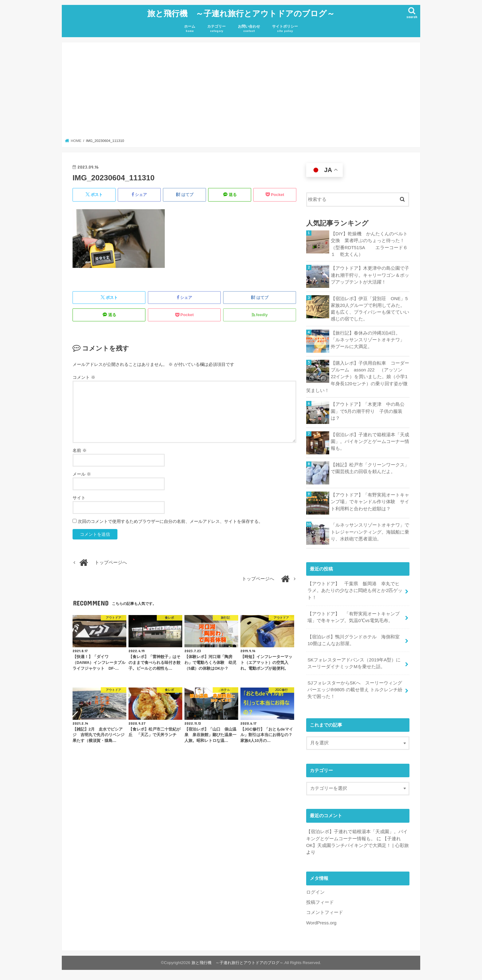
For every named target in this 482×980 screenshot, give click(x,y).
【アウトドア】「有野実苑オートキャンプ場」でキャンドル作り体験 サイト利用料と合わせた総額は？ (370, 502)
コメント (84, 377)
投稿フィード (320, 902)
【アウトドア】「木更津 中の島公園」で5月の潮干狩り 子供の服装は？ (368, 411)
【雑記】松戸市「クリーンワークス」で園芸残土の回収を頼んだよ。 (370, 468)
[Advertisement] (241, 92)
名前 (80, 450)
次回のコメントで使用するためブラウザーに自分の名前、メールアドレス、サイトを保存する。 (170, 521)
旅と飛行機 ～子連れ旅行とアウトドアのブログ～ (241, 13)
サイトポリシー (285, 29)
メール (82, 474)
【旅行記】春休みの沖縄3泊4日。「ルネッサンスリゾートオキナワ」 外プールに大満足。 (370, 340)
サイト (79, 498)
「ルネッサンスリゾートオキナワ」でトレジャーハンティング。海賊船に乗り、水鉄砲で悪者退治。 (370, 532)
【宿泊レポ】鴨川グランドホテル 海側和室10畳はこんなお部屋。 (354, 640)
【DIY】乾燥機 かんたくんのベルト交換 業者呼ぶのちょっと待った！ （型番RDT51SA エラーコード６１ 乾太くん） (370, 244)
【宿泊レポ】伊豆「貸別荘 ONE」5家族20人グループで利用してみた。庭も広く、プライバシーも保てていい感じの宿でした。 (370, 309)
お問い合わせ (249, 29)
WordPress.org (321, 923)
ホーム (190, 29)
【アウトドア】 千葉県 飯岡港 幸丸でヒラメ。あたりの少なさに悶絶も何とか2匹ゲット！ (355, 590)
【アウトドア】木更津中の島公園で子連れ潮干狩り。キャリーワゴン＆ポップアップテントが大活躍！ (370, 275)
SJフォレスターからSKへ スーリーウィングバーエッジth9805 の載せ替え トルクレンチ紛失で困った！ (355, 690)
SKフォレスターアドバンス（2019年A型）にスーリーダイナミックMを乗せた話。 (354, 663)
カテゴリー (216, 29)
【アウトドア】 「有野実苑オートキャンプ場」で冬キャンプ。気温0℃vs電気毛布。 (354, 617)
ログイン (315, 892)
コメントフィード (325, 912)
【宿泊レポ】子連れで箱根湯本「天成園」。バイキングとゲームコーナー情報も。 (370, 441)
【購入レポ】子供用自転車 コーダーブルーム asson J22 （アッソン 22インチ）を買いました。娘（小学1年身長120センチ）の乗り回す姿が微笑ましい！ (358, 377)
